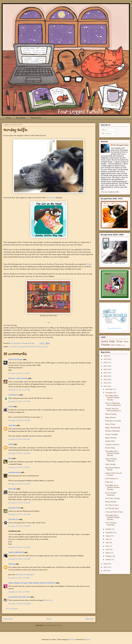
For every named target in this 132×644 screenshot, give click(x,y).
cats (18, 347)
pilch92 (11, 444)
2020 (105, 376)
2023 (105, 366)
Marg (10, 458)
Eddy (112, 341)
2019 (105, 379)
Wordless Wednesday (112, 431)
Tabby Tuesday (110, 464)
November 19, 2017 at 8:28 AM (19, 453)
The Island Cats (14, 395)
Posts (105, 130)
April (108, 549)
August (108, 536)
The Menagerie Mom (121, 145)
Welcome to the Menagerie (25, 575)
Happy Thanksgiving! (113, 428)
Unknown (12, 564)
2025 (105, 359)
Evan (119, 341)
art (10, 347)
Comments (107, 133)
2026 (105, 356)
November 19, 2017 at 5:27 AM (19, 390)
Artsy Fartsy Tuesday (113, 498)
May (107, 546)
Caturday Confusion (112, 444)
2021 (105, 373)
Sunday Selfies (29, 347)
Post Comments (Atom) (53, 625)
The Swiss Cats (14, 519)
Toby (113, 345)
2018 (105, 383)
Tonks (118, 345)
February (109, 556)
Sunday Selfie (51, 198)
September (109, 532)
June (107, 543)
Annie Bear (12, 425)
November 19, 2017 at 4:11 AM (19, 373)
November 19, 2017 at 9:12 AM (19, 484)
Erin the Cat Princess (16, 360)
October (109, 529)
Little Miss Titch (14, 508)
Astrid (14, 347)
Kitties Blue (12, 489)
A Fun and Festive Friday (114, 512)
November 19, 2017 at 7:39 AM (19, 420)
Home (8, 118)
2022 (105, 369)
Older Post (90, 619)
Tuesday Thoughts (112, 434)
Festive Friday (110, 424)
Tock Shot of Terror (112, 505)
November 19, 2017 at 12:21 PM (19, 547)
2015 (105, 567)
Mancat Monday (111, 414)
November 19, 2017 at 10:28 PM (19, 604)
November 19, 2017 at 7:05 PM (19, 592)
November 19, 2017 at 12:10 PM (19, 526)
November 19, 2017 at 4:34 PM (19, 578)
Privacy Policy (36, 118)
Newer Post (8, 619)
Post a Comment (12, 609)
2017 (105, 386)
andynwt (72, 639)
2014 (105, 571)
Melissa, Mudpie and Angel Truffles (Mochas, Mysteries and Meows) (32, 583)
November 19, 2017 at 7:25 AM (19, 401)
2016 (105, 564)
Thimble (106, 345)
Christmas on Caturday (113, 421)
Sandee (11, 407)
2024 (105, 363)
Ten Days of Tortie (41, 347)
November (109, 393)
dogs (22, 347)
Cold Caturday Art (112, 478)
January (108, 559)
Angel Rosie (21, 118)
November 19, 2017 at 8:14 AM (19, 439)
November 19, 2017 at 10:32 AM (19, 514)
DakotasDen (48, 600)
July (107, 539)
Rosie (126, 342)
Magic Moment (110, 417)
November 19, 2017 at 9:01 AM (19, 467)
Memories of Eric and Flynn (18, 378)
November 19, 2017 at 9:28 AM (19, 503)
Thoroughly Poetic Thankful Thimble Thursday (112, 398)
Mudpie (89, 264)
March (108, 553)
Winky (123, 345)
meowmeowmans (14, 472)
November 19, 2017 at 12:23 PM (19, 559)
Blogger (87, 639)
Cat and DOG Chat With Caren (19, 597)
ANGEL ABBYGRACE (16, 552)
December (109, 389)
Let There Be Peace (112, 508)
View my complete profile (110, 192)
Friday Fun (109, 482)
